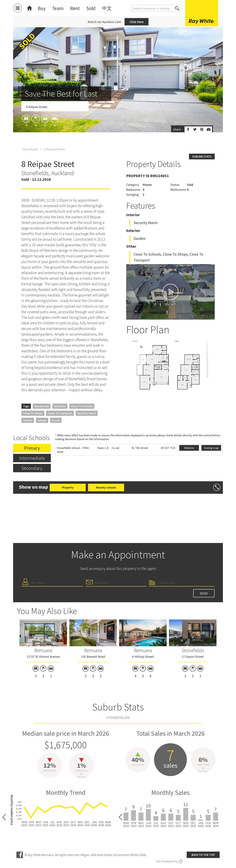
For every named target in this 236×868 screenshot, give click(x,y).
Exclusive (60, 406)
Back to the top (203, 855)
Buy (42, 8)
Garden (28, 420)
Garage (42, 420)
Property (68, 487)
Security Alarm (87, 413)
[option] (118, 99)
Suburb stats (202, 157)
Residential (42, 406)
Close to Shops (33, 413)
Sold (91, 8)
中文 (107, 8)
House (56, 420)
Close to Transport (60, 413)
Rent (75, 8)
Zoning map (211, 448)
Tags (26, 406)
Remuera (43, 650)
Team (58, 8)
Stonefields (30, 149)
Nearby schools (106, 487)
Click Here (137, 22)
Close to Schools (82, 406)
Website (189, 448)
